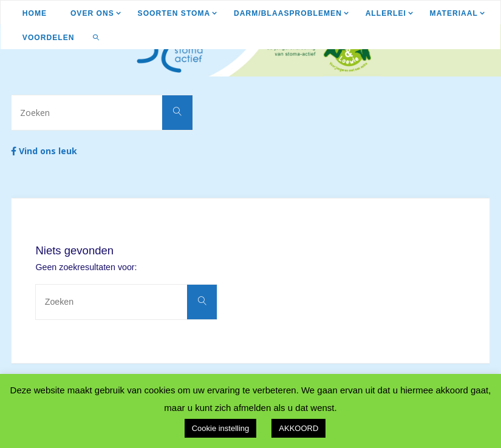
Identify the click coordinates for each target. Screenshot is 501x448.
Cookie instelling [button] (221, 428)
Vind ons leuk (44, 151)
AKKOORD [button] (298, 428)
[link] (96, 37)
